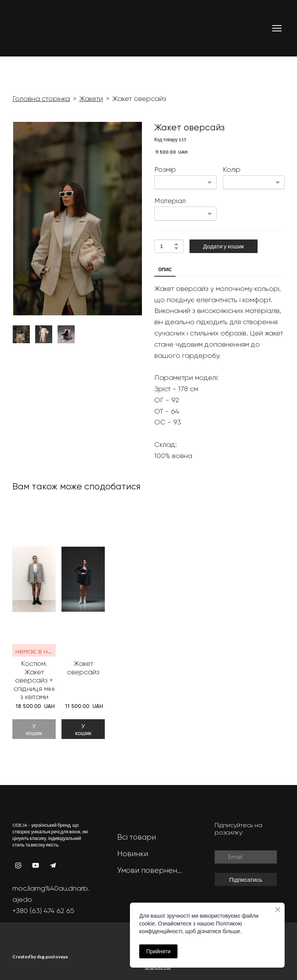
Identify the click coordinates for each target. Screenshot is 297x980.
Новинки (133, 854)
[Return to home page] (42, 28)
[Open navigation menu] (277, 28)
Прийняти (158, 951)
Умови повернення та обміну (150, 870)
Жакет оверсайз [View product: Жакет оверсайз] (83, 668)
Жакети (91, 99)
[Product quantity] (167, 246)
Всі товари (137, 837)
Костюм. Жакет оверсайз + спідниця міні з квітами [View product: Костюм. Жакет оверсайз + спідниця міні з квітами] (34, 680)
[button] (176, 244)
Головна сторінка (41, 99)
